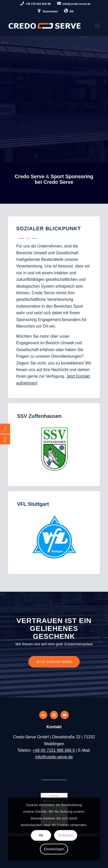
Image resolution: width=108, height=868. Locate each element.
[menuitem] (35, 4)
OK (41, 835)
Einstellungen (54, 849)
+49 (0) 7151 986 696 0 (54, 750)
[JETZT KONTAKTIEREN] (54, 662)
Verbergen (66, 835)
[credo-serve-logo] (45, 26)
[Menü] (97, 26)
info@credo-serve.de (54, 757)
